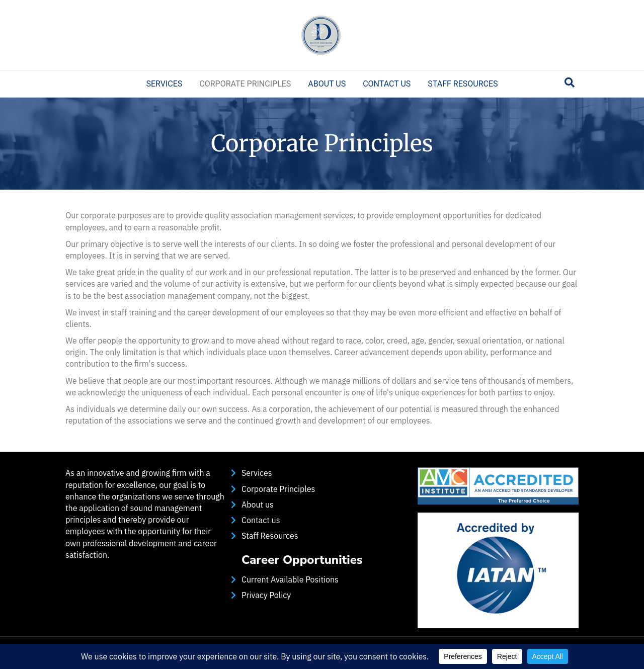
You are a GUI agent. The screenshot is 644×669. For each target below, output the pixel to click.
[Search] (570, 82)
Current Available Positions (290, 579)
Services (164, 84)
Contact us (387, 84)
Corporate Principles (245, 84)
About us (327, 84)
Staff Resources (463, 84)
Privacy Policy (266, 595)
